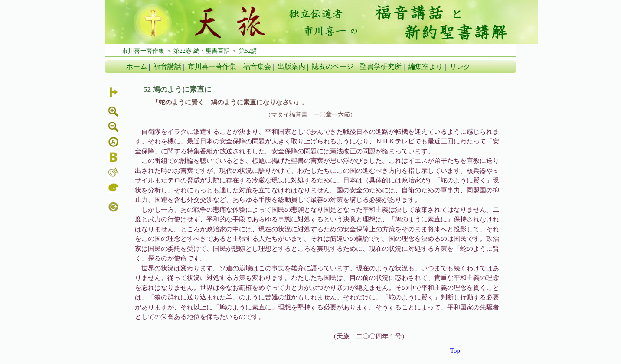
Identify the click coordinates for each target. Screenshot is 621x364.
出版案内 (291, 67)
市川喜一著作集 (212, 67)
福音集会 (257, 67)
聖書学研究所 (381, 67)
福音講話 (167, 67)
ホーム (137, 67)
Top (455, 351)
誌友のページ (333, 67)
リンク (460, 67)
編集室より (425, 67)
